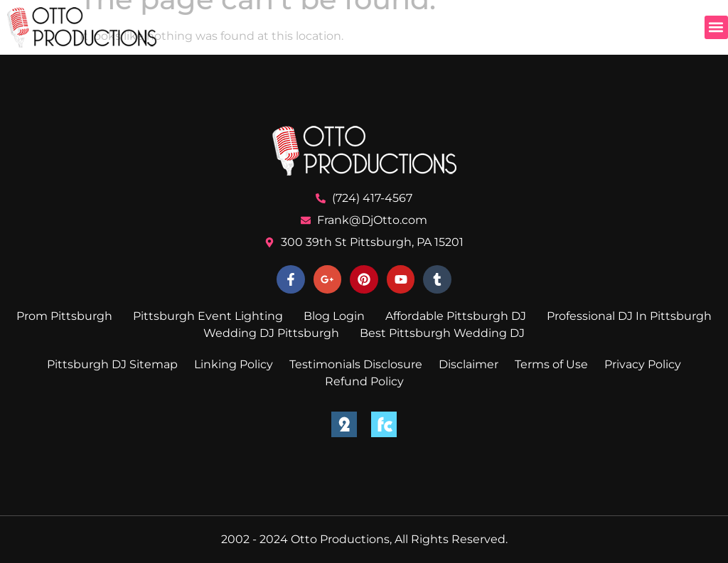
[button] (716, 27)
